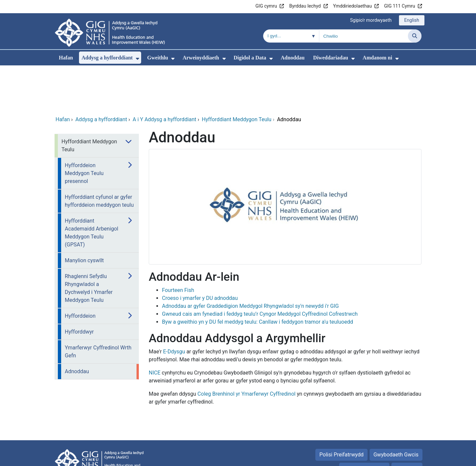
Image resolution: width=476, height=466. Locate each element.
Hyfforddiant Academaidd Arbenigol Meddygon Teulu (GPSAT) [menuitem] (92, 188)
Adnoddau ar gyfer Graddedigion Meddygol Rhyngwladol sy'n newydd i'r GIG (250, 261)
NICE (155, 328)
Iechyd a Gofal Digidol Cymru (381, 458)
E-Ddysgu (174, 307)
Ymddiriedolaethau (353, 6)
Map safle (407, 424)
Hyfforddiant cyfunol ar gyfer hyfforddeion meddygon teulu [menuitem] (99, 156)
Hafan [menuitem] (66, 58)
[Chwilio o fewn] (291, 36)
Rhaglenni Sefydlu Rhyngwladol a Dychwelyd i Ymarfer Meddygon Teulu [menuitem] (89, 243)
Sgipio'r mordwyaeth (371, 20)
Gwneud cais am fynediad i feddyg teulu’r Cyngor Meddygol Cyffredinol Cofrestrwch (260, 269)
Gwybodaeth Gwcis (396, 410)
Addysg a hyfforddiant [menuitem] (107, 58)
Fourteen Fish (178, 245)
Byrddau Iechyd (305, 6)
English (412, 20)
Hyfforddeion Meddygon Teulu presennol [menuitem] (84, 128)
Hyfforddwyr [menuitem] (79, 287)
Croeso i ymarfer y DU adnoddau (200, 253)
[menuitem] (138, 59)
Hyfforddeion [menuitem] (80, 271)
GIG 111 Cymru (400, 6)
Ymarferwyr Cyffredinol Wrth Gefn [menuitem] (98, 307)
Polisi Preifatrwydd (341, 410)
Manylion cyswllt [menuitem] (84, 215)
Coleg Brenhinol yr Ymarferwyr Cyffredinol (246, 349)
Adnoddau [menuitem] (293, 58)
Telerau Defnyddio (364, 424)
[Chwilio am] (364, 36)
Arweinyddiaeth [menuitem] (201, 58)
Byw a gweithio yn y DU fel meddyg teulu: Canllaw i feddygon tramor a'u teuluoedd (258, 277)
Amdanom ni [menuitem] (377, 58)
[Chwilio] (415, 36)
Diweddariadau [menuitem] (331, 58)
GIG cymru (266, 6)
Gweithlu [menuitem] (158, 58)
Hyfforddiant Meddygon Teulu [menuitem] (89, 101)
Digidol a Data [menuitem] (250, 58)
